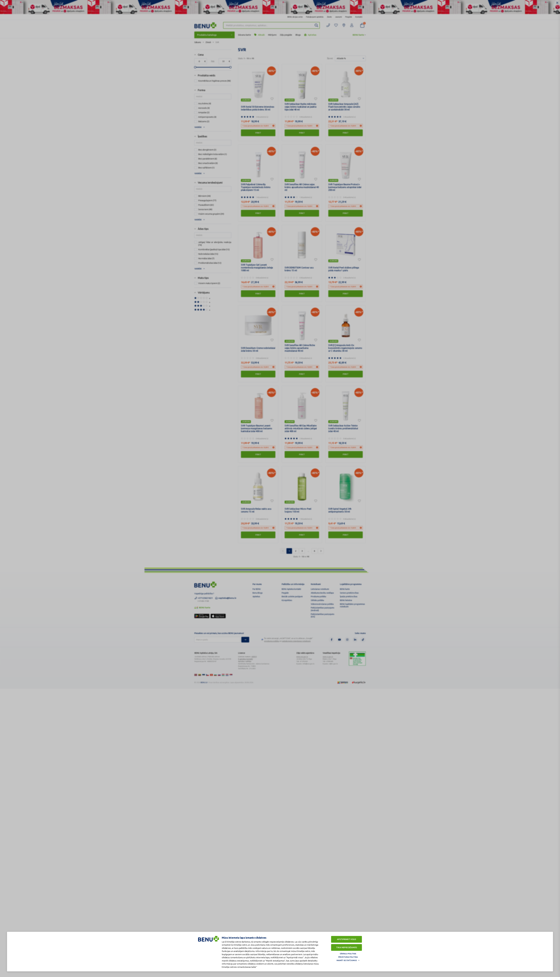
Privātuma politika (348, 957)
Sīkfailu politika (348, 954)
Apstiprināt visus (347, 939)
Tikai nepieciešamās (347, 947)
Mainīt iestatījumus (347, 960)
